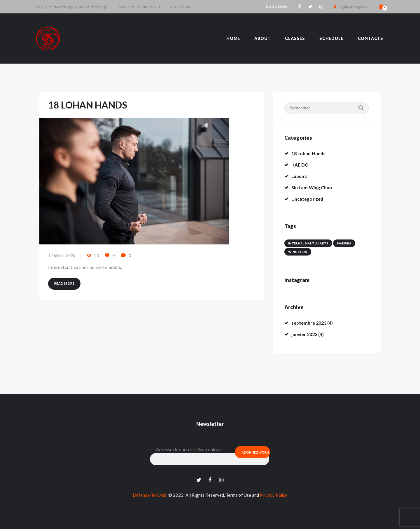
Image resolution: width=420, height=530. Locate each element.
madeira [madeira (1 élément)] (344, 243)
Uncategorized (308, 199)
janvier (305, 334)
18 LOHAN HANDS (89, 105)
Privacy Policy (274, 496)
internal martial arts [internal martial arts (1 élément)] (308, 243)
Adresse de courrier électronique (189, 449)
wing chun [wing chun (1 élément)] (298, 252)
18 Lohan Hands (309, 153)
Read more (64, 284)
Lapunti (300, 176)
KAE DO (300, 165)
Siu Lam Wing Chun (312, 187)
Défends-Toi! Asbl (149, 496)
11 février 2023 (62, 256)
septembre (309, 323)
